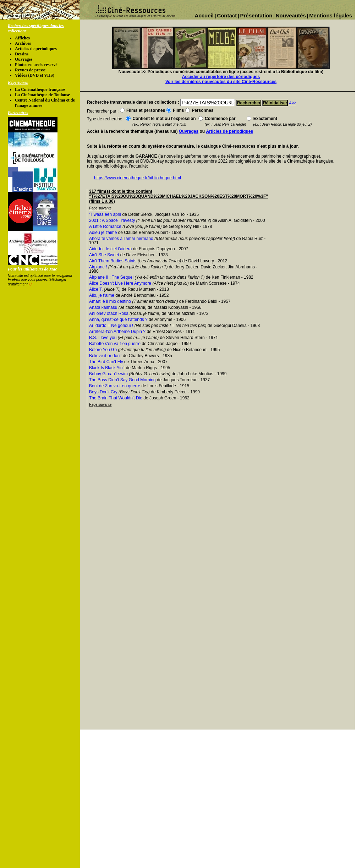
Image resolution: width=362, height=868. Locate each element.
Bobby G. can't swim (108, 374)
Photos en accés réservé (36, 65)
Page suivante (100, 208)
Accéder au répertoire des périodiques (221, 77)
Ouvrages (24, 59)
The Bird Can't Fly (106, 362)
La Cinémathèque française (40, 89)
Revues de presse (30, 70)
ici (30, 284)
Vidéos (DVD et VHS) (35, 75)
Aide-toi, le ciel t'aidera (110, 249)
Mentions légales (331, 15)
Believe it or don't (105, 356)
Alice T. (96, 289)
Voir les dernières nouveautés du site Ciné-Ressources (221, 82)
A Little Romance (105, 226)
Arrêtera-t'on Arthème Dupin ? (117, 332)
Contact (227, 15)
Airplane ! (98, 267)
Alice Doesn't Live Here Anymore (120, 283)
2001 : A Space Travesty (112, 220)
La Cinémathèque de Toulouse (42, 95)
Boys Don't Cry (103, 392)
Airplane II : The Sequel (111, 277)
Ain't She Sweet (104, 255)
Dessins (22, 54)
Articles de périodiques (36, 49)
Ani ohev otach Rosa (109, 313)
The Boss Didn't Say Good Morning (122, 380)
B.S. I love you (103, 338)
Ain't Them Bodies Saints (113, 261)
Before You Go (103, 350)
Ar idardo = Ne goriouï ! (111, 326)
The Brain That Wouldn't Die (116, 398)
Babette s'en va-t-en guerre (115, 344)
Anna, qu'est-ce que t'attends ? (118, 320)
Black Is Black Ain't (107, 368)
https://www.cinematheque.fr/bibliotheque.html (138, 178)
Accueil (204, 15)
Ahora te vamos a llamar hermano (121, 239)
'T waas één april (105, 214)
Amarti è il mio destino (110, 301)
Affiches (22, 38)
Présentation (256, 15)
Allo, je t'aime (102, 295)
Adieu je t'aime (103, 233)
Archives (23, 43)
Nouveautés (291, 15)
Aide (293, 103)
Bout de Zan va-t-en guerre (115, 386)
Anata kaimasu (103, 307)
